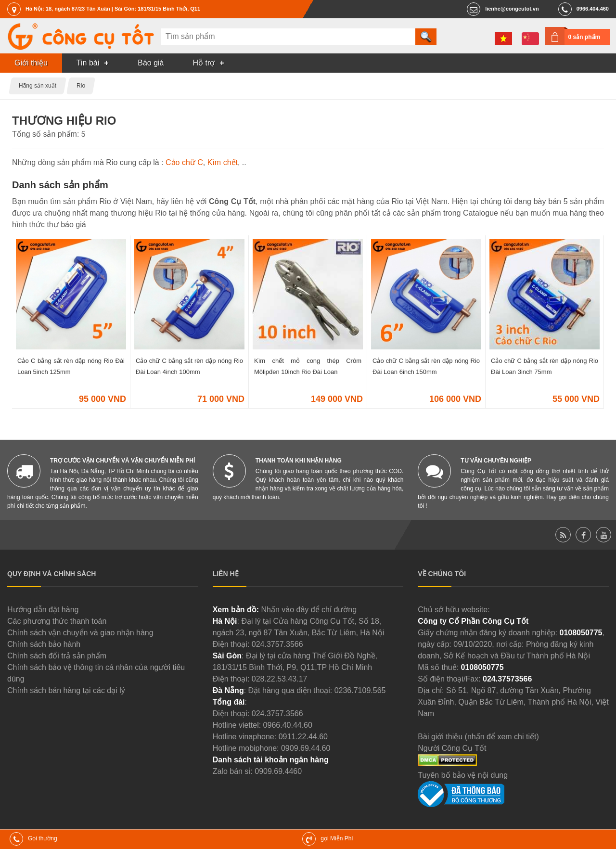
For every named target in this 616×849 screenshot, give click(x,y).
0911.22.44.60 (303, 737)
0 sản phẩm (584, 37)
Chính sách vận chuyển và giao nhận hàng (80, 633)
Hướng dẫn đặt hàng (43, 610)
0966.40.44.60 (288, 725)
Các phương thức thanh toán (57, 621)
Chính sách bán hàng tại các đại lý (66, 690)
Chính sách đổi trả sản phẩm (57, 656)
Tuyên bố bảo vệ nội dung (463, 775)
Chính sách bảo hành (44, 644)
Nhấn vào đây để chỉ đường (309, 610)
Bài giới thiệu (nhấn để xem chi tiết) (478, 737)
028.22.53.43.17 (280, 679)
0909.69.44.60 (306, 748)
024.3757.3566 (277, 644)
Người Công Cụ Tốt (452, 748)
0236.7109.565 (360, 690)
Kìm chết (223, 162)
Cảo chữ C (184, 162)
